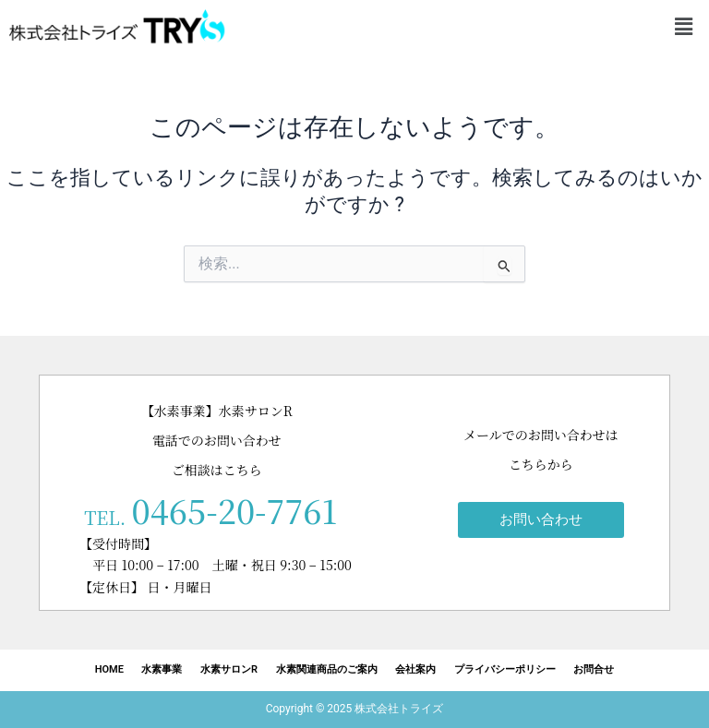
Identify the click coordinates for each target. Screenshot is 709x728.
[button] (684, 27)
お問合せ (595, 669)
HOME (108, 669)
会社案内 (416, 669)
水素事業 (162, 669)
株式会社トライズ (399, 709)
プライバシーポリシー (506, 669)
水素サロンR (229, 669)
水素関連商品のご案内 (327, 669)
